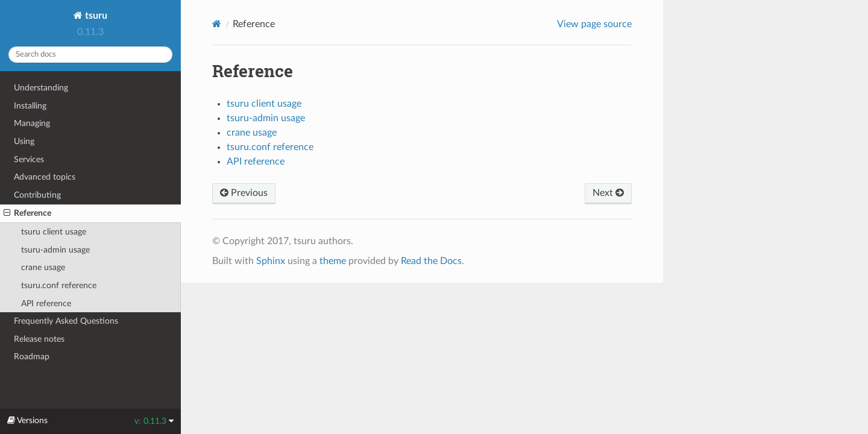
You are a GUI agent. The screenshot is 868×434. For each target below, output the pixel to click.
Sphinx (271, 261)
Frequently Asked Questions (66, 321)
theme (333, 261)
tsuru (95, 16)
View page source (594, 24)
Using (24, 141)
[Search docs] (90, 55)
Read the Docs (431, 261)
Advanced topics (45, 177)
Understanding (41, 88)
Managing (32, 123)
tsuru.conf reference (59, 285)
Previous (244, 193)
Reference (27, 213)
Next (608, 193)
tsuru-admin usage (55, 250)
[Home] (217, 24)
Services (29, 159)
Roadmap (32, 357)
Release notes (39, 339)
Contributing (37, 195)
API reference (46, 303)
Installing (30, 106)
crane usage (43, 267)
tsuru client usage (54, 232)
